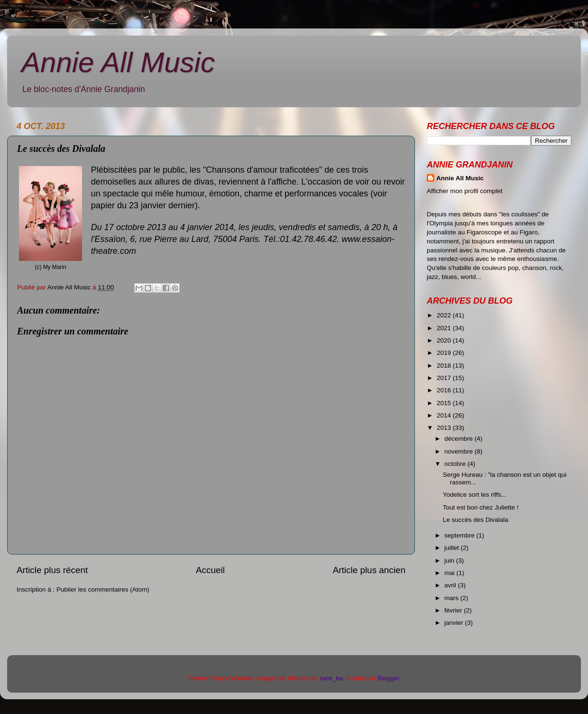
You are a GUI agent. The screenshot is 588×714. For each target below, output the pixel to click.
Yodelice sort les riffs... (475, 495)
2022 (445, 315)
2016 (445, 390)
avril (451, 585)
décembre (459, 439)
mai (450, 573)
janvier (455, 623)
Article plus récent (52, 570)
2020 (445, 340)
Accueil (210, 570)
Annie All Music (118, 62)
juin (450, 561)
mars (452, 598)
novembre (459, 451)
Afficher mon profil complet (465, 191)
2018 (445, 366)
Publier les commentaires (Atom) (103, 589)
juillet (453, 548)
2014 (445, 415)
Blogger (388, 678)
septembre (460, 535)
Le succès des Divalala (476, 520)
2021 (445, 328)
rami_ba (331, 678)
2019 (445, 353)
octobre (456, 464)
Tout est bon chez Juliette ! (481, 507)
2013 (445, 428)
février (454, 610)
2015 (445, 403)
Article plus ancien (369, 570)
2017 (445, 378)
